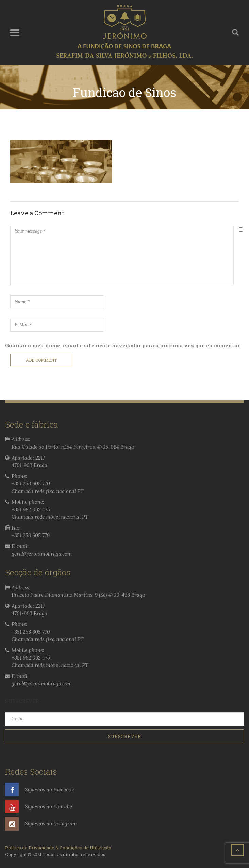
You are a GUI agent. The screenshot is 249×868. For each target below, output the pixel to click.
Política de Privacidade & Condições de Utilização (58, 848)
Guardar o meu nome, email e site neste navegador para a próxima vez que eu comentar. (123, 345)
